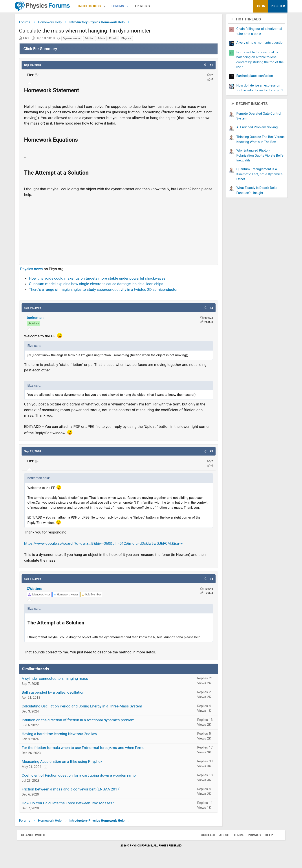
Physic (117, 39)
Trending (146, 6)
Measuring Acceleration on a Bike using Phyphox (66, 767)
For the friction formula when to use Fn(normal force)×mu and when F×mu (87, 753)
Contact (207, 841)
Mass (105, 39)
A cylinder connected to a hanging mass (58, 684)
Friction (93, 39)
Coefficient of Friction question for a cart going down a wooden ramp (82, 781)
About (223, 841)
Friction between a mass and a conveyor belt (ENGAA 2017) (75, 794)
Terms (238, 841)
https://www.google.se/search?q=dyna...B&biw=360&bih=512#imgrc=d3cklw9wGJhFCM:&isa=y (107, 549)
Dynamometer (75, 39)
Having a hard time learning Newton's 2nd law (63, 739)
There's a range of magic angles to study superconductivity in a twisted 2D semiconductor (107, 290)
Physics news (35, 269)
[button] (108, 6)
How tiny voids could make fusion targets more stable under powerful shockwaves (101, 279)
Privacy (253, 841)
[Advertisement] (119, 230)
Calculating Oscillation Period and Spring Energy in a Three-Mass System (86, 711)
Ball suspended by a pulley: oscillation (57, 698)
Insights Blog (93, 6)
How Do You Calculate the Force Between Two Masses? (71, 808)
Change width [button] (34, 841)
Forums (121, 6)
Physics (130, 39)
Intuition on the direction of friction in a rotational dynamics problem (82, 725)
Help (268, 841)
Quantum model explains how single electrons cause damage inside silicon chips (100, 284)
